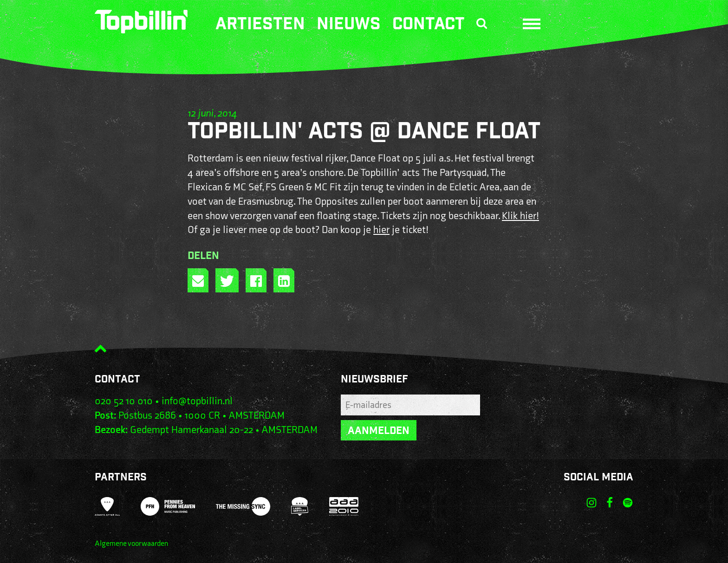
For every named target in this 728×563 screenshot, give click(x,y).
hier (381, 230)
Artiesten (260, 26)
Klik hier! (520, 216)
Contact (429, 26)
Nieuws (349, 26)
